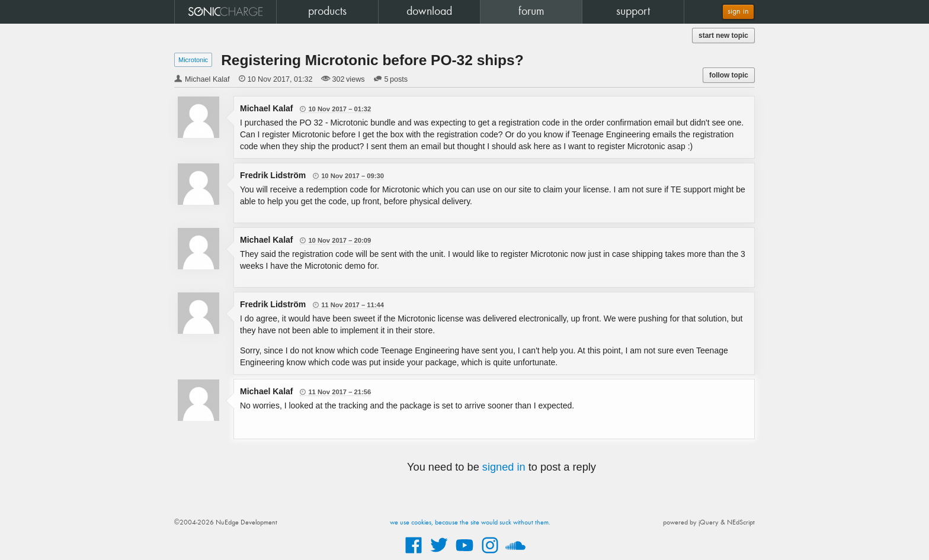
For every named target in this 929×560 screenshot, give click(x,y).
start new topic (723, 36)
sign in (738, 12)
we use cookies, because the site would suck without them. (470, 523)
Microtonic (193, 60)
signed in (504, 467)
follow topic (729, 75)
